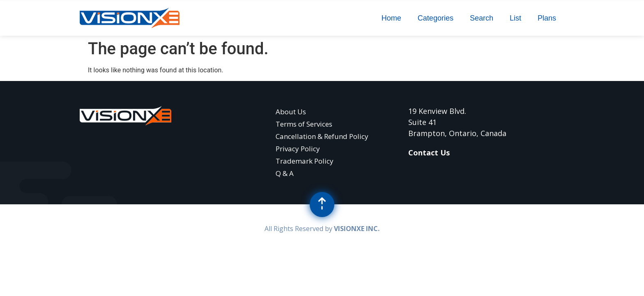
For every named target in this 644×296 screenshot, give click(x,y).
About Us (291, 112)
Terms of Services (304, 124)
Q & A (285, 173)
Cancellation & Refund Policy (322, 136)
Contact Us (429, 153)
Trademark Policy (305, 161)
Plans (547, 18)
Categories (436, 18)
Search (482, 18)
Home (391, 18)
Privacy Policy (298, 149)
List (515, 18)
